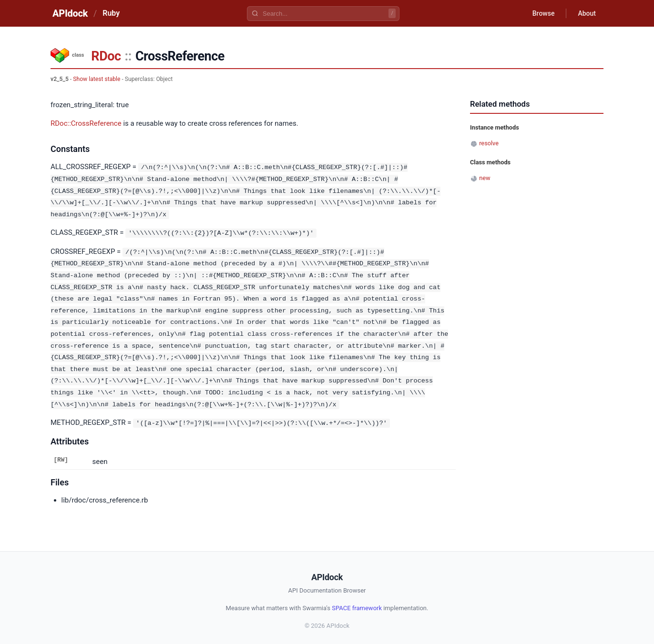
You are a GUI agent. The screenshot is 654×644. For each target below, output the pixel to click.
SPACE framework (357, 602)
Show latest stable (97, 79)
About (587, 13)
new (485, 178)
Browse (544, 13)
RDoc (106, 56)
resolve (489, 143)
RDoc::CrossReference (86, 123)
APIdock (70, 13)
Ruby (111, 13)
